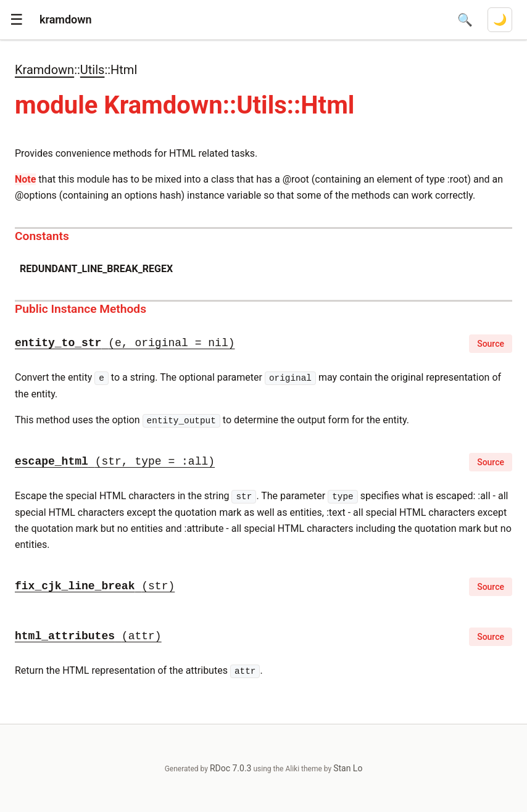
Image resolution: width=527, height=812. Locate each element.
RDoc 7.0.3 (231, 768)
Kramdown (44, 70)
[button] (17, 20)
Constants (42, 236)
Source (491, 344)
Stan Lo (348, 768)
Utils (93, 70)
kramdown (66, 19)
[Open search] (465, 20)
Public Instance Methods (81, 309)
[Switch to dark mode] (500, 20)
